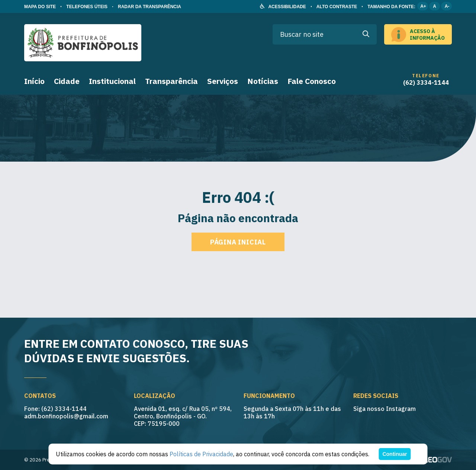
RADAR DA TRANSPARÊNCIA (149, 7)
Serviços (223, 81)
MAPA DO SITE (40, 7)
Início (34, 81)
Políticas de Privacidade (201, 454)
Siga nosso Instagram (385, 409)
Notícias (263, 81)
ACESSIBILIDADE (287, 7)
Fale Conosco (312, 81)
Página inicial (238, 242)
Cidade (67, 81)
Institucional (112, 81)
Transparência (171, 81)
